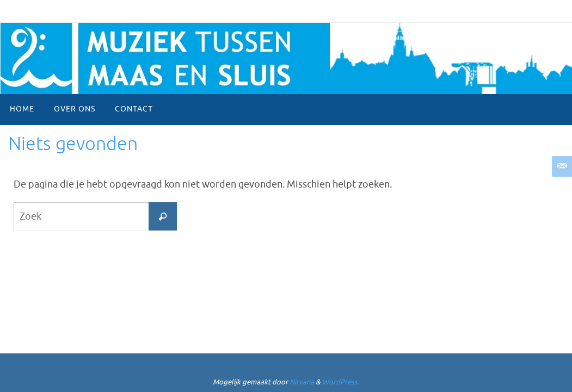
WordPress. (341, 382)
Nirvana (302, 382)
